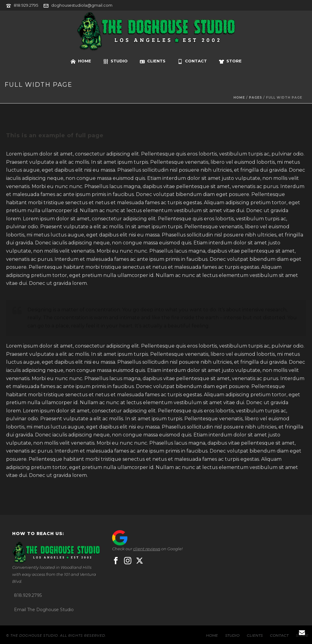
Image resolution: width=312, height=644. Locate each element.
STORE (230, 61)
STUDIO (115, 61)
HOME (81, 61)
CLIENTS (153, 61)
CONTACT (192, 61)
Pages (255, 98)
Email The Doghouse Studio (44, 610)
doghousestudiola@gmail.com (82, 5)
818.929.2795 (26, 5)
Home (239, 98)
